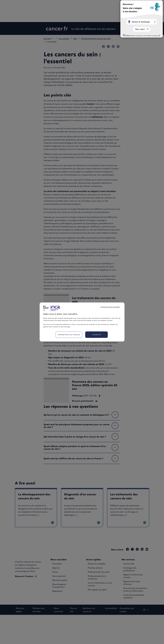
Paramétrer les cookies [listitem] (69, 335)
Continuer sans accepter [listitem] (110, 307)
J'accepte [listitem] (96, 335)
